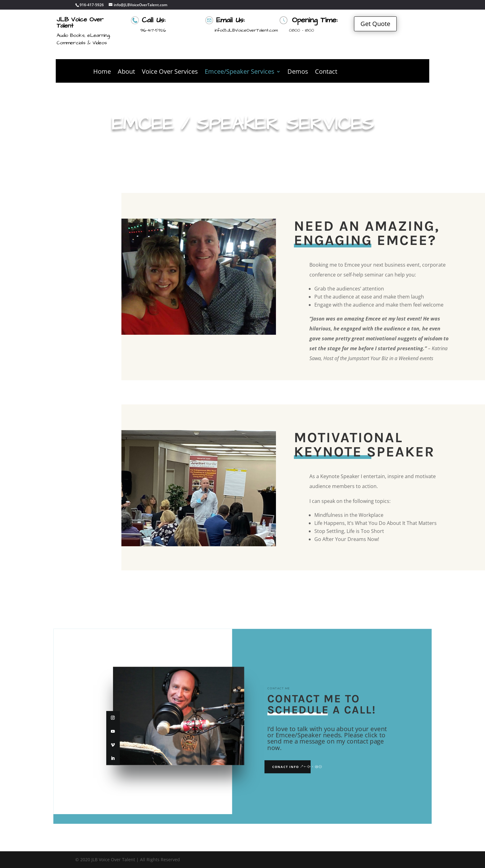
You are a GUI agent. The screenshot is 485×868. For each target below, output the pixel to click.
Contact (326, 72)
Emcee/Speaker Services (240, 72)
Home (102, 72)
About (126, 72)
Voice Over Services (170, 72)
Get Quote (375, 24)
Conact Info (286, 767)
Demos (298, 72)
